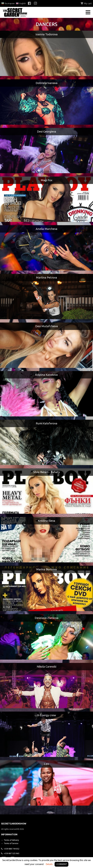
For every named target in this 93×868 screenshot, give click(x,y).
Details (49, 864)
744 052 (10, 849)
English (21, 3)
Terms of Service (11, 843)
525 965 (10, 853)
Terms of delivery (11, 840)
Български (8, 3)
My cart (86, 3)
